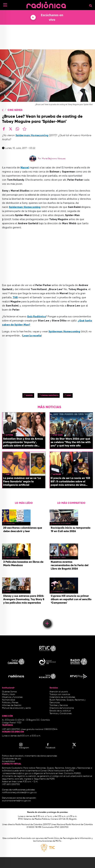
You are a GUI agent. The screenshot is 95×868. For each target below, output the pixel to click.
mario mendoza (12, 558)
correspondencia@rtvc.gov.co (17, 774)
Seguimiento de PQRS (44, 779)
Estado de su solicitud (60, 711)
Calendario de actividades (62, 697)
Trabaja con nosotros (60, 695)
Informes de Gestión (12, 705)
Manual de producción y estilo (16, 708)
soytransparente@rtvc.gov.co (16, 801)
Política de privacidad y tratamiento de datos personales (30, 756)
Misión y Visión (9, 695)
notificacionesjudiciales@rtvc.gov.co (19, 793)
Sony (69, 395)
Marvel (29, 395)
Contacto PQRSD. (73, 774)
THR (15, 297)
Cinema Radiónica (50, 395)
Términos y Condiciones (61, 714)
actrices (57, 474)
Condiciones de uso (11, 759)
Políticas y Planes (10, 703)
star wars (58, 435)
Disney (8, 592)
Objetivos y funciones (12, 697)
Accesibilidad (9, 761)
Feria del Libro (59, 558)
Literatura (10, 524)
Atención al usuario (59, 692)
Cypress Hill (58, 592)
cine (8, 474)
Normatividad (9, 700)
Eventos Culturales (62, 524)
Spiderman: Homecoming (32, 136)
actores (9, 435)
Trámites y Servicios (59, 705)
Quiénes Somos (9, 692)
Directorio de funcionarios (62, 708)
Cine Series (15, 110)
